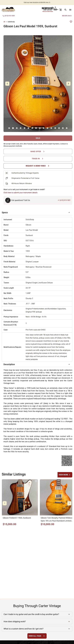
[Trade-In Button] (38, 159)
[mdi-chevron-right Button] (69, 503)
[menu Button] (70, 10)
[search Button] (65, 10)
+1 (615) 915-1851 (64, 200)
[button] (37, 213)
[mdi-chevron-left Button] (5, 503)
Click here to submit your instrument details (21, 193)
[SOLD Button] (38, 138)
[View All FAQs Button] (37, 636)
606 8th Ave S (67, 16)
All (4, 22)
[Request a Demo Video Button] (38, 166)
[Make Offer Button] (38, 151)
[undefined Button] (65, 475)
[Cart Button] (61, 10)
